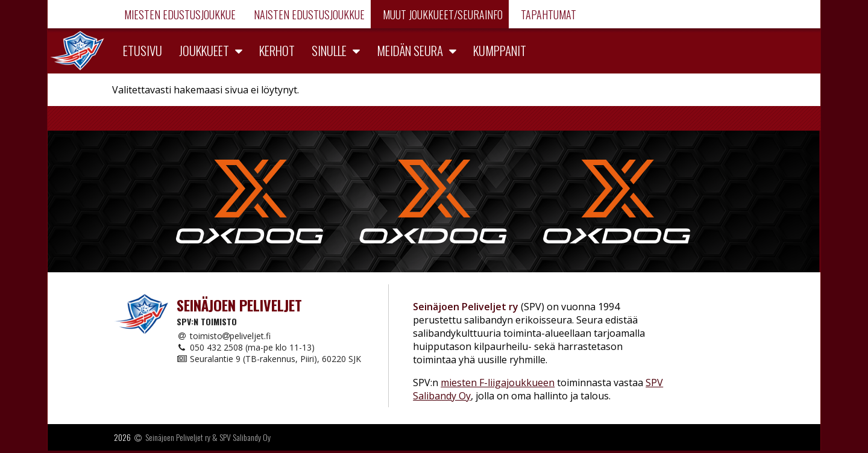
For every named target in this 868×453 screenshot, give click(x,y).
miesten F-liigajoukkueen (498, 383)
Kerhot (277, 50)
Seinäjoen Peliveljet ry (178, 437)
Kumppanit (500, 50)
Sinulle (329, 50)
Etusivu (143, 50)
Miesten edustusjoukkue (179, 14)
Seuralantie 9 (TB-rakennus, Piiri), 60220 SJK (269, 359)
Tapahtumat (547, 14)
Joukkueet (204, 50)
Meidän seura (410, 50)
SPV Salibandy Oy (245, 437)
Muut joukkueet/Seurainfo (442, 14)
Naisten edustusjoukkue (308, 14)
